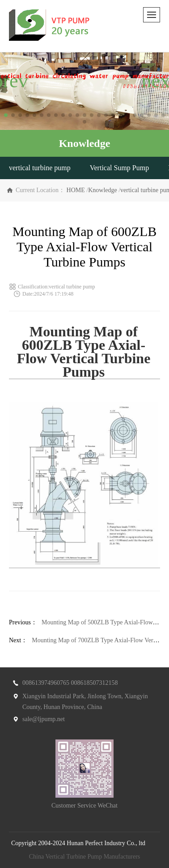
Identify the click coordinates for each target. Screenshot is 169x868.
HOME (76, 190)
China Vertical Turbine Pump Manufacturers (85, 857)
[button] (6, 115)
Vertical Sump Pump (119, 168)
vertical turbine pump (40, 168)
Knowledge (103, 190)
